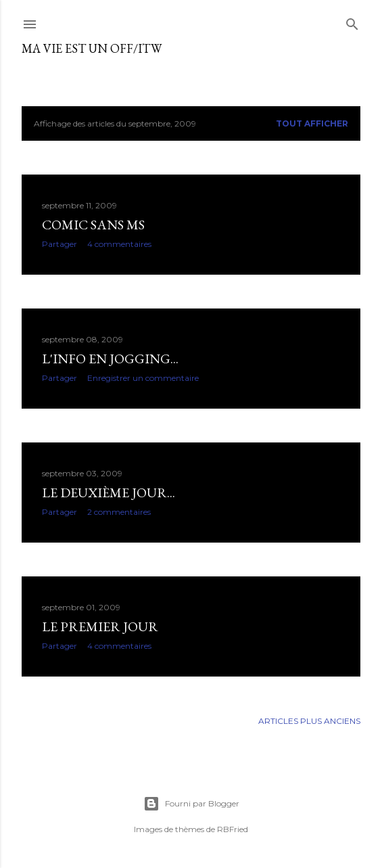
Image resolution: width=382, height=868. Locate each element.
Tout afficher (312, 123)
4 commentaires (119, 244)
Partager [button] (59, 244)
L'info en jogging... (110, 359)
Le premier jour (100, 626)
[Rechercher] (352, 21)
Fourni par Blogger (191, 804)
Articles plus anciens (309, 721)
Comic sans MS (93, 225)
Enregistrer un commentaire (143, 378)
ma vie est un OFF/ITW (92, 48)
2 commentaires (119, 512)
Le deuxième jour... (109, 493)
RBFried (233, 829)
